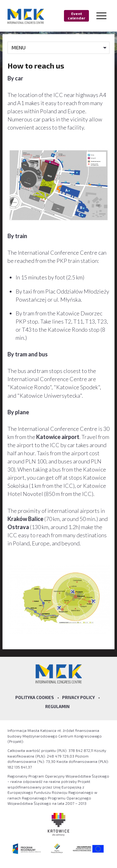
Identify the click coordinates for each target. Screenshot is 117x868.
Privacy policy (78, 697)
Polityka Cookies (35, 697)
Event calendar (76, 16)
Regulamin (57, 707)
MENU (19, 47)
